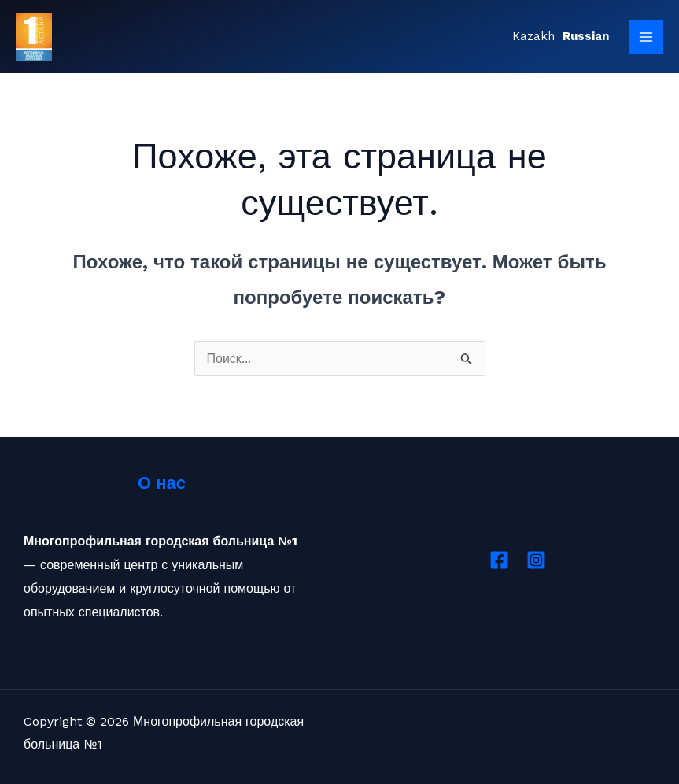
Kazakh (533, 36)
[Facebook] (499, 560)
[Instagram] (536, 560)
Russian (586, 36)
